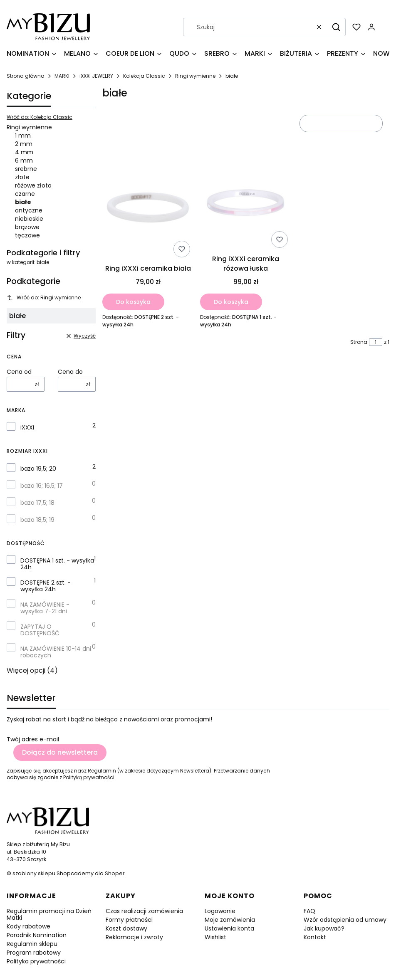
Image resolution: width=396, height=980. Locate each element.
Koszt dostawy (126, 928)
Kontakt (315, 937)
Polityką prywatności (89, 777)
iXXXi (27, 427)
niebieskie (29, 219)
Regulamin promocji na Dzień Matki (49, 914)
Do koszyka (133, 302)
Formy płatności (129, 920)
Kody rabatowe (28, 926)
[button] (336, 27)
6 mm (24, 160)
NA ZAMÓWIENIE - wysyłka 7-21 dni (45, 608)
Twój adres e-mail (33, 739)
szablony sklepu (34, 873)
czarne (25, 194)
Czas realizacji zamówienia (144, 911)
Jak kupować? (324, 928)
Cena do (70, 372)
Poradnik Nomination (37, 935)
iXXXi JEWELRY (96, 76)
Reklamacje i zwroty (134, 937)
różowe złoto (33, 185)
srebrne (26, 169)
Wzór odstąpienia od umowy (345, 920)
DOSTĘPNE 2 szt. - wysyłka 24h (46, 586)
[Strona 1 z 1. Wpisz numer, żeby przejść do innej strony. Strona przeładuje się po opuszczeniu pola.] (376, 342)
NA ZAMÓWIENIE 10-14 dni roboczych (56, 652)
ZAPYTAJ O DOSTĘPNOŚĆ (40, 630)
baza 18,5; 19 (37, 520)
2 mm (24, 144)
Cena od (19, 372)
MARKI (62, 76)
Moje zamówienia (230, 920)
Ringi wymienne (195, 76)
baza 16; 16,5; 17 (42, 486)
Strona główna (26, 76)
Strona (359, 342)
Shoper (115, 873)
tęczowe (27, 235)
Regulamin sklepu (32, 944)
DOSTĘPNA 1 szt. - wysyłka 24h (57, 564)
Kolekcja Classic (144, 76)
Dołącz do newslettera (60, 752)
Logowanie (220, 911)
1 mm (23, 136)
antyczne (29, 210)
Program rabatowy (34, 953)
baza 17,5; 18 (37, 503)
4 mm (24, 152)
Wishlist (215, 937)
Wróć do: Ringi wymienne (44, 297)
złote (22, 177)
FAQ (309, 911)
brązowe (27, 227)
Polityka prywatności (36, 961)
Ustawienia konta (229, 928)
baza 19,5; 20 (38, 469)
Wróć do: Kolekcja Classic (40, 117)
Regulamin (102, 771)
